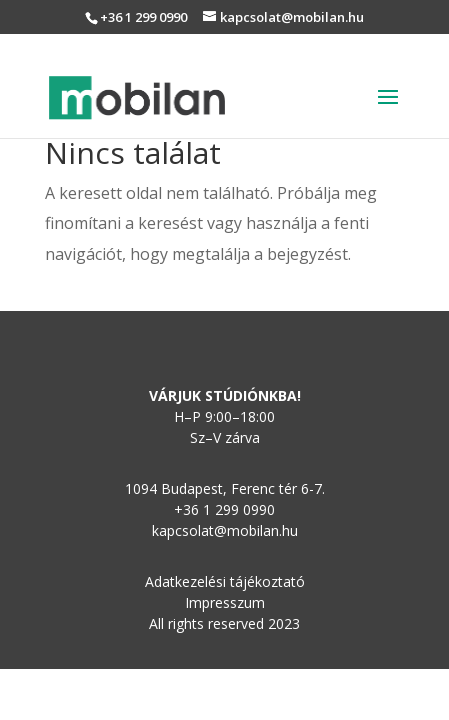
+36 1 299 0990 (143, 17)
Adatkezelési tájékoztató (225, 581)
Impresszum (225, 602)
